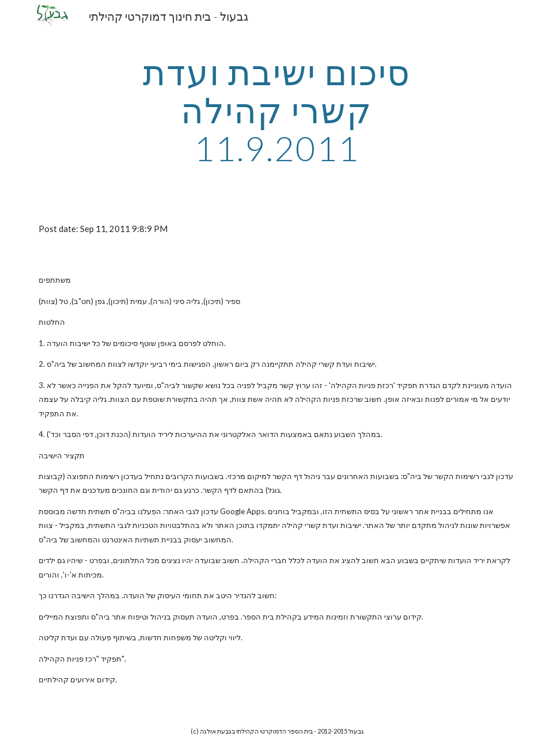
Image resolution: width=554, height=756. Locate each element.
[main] (277, 110)
